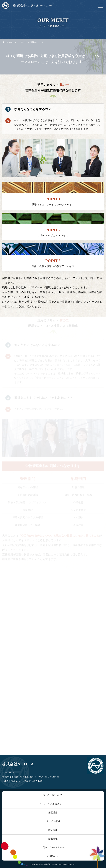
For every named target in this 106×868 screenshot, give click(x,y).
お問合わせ (53, 856)
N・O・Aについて (53, 795)
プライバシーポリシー (53, 847)
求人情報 (53, 830)
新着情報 (53, 839)
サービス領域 (53, 821)
